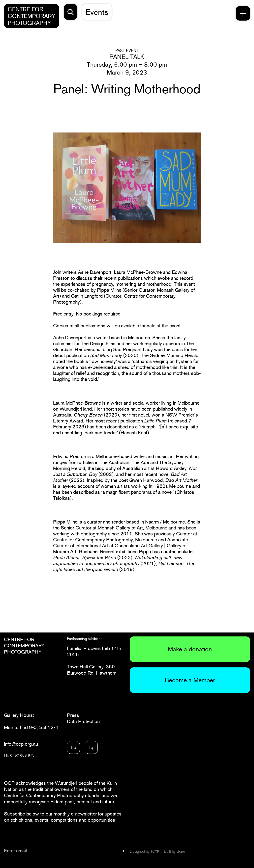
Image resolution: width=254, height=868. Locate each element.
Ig (91, 747)
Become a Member (190, 680)
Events (97, 12)
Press (73, 715)
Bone (181, 851)
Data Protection (83, 721)
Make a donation (190, 649)
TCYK (155, 851)
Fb (73, 747)
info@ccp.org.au (21, 744)
